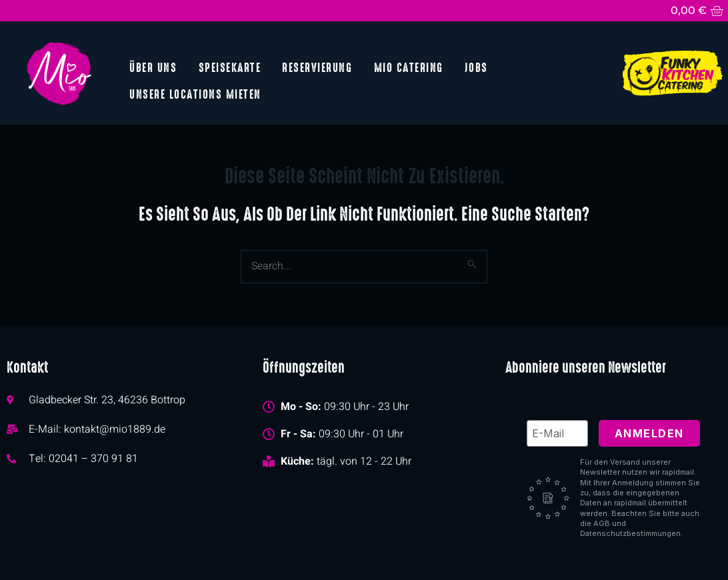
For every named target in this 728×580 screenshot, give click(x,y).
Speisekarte (229, 67)
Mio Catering (408, 67)
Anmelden (649, 433)
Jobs (476, 67)
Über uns (153, 67)
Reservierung (317, 67)
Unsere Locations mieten (195, 94)
